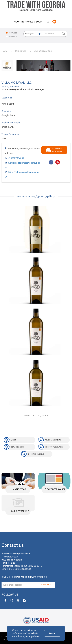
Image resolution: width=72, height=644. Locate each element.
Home (4, 51)
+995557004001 (16, 158)
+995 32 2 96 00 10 (33, 566)
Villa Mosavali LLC (43, 51)
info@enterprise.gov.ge (20, 569)
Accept (52, 633)
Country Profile (24, 22)
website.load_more (36, 415)
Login (39, 22)
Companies (20, 51)
